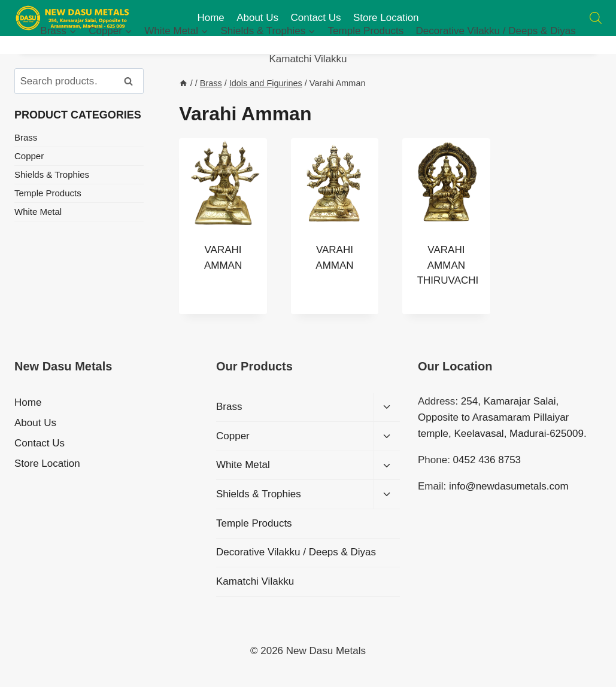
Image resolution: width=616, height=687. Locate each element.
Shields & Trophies (52, 174)
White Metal (38, 212)
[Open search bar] (596, 18)
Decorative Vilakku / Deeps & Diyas (496, 31)
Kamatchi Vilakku (308, 59)
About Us (35, 423)
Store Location (47, 463)
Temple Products (366, 31)
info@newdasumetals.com (509, 486)
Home (28, 402)
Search (132, 81)
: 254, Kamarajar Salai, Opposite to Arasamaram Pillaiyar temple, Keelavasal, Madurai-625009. (502, 417)
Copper (29, 156)
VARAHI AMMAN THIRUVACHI (448, 265)
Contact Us (40, 443)
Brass (26, 137)
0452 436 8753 (487, 460)
